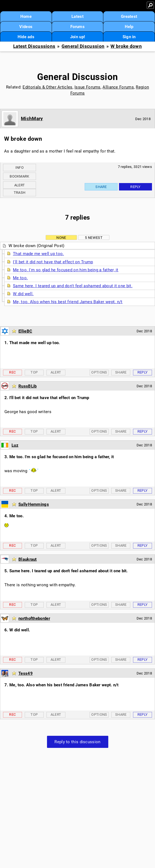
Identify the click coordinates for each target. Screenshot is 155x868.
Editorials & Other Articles (47, 87)
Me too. (20, 278)
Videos (26, 27)
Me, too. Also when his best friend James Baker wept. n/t (68, 302)
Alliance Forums (118, 87)
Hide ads (26, 37)
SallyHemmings (34, 504)
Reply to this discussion (77, 742)
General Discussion (83, 46)
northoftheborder (34, 618)
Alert (20, 185)
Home (26, 16)
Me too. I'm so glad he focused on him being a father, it (66, 270)
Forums (77, 27)
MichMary (32, 118)
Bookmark (19, 176)
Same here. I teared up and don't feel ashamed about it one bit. (73, 286)
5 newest (94, 238)
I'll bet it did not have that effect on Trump (53, 262)
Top (34, 372)
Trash (20, 193)
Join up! (77, 37)
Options (99, 372)
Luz (15, 445)
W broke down (126, 46)
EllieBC (25, 331)
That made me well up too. (38, 254)
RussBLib (27, 386)
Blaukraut (28, 559)
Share (101, 187)
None (61, 238)
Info (20, 168)
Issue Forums (88, 87)
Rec (12, 372)
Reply (135, 187)
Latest (77, 16)
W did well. (23, 294)
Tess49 (26, 673)
